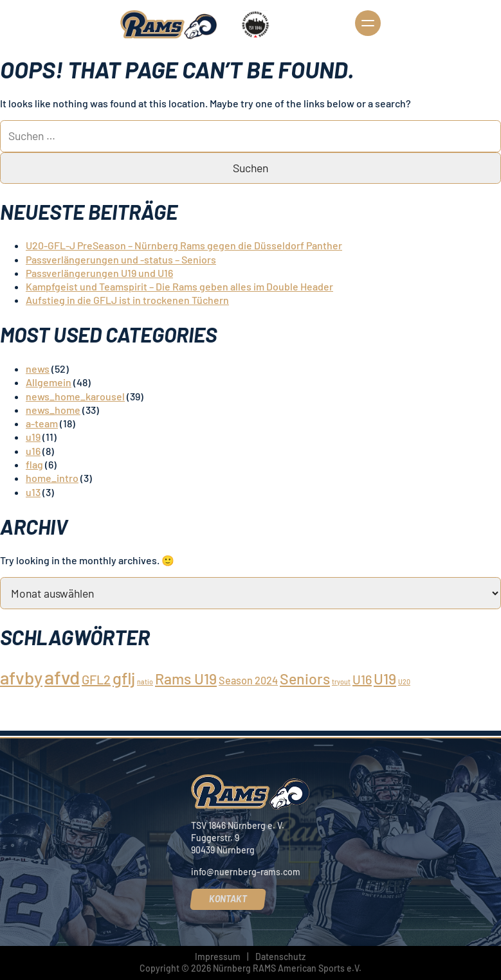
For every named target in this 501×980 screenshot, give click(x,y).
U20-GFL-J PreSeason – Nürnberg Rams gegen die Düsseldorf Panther (184, 245)
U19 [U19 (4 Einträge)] (385, 679)
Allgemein (49, 382)
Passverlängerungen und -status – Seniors (121, 259)
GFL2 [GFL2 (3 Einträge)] (96, 679)
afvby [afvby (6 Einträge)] (21, 677)
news (38, 369)
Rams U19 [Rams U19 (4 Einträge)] (186, 679)
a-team (42, 423)
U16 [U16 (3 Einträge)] (362, 679)
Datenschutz (280, 957)
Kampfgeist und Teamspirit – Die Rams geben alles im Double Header (179, 286)
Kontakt (228, 899)
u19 (33, 437)
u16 (33, 451)
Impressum (218, 957)
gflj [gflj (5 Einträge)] (124, 678)
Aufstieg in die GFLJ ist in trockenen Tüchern (127, 300)
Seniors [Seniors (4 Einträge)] (305, 679)
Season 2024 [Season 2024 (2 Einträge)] (248, 680)
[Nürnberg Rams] (170, 25)
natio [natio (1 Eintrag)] (145, 682)
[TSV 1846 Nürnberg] (254, 25)
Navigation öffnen (368, 23)
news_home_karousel (75, 396)
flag (34, 464)
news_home (53, 410)
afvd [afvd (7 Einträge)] (62, 677)
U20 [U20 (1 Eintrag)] (404, 682)
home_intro (52, 478)
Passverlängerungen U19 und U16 (99, 273)
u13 (33, 492)
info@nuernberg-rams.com (246, 872)
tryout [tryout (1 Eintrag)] (341, 682)
